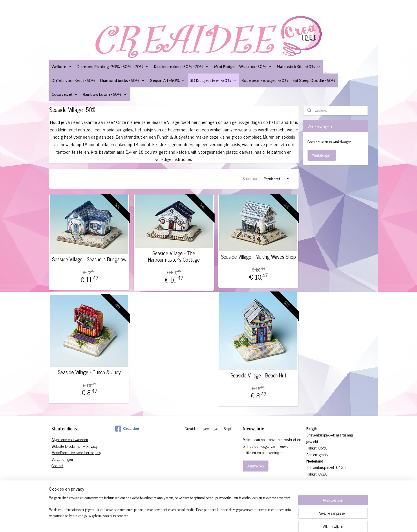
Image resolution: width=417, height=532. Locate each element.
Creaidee (127, 427)
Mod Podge (224, 66)
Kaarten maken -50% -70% (182, 66)
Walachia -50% (256, 66)
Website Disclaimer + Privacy (75, 444)
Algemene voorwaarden (70, 437)
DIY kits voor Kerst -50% (74, 80)
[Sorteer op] (277, 178)
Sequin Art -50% (168, 80)
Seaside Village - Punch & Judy (89, 370)
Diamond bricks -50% (123, 80)
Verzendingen (62, 457)
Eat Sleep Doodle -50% (314, 80)
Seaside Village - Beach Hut (258, 374)
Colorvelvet (65, 94)
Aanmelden (256, 464)
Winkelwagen (322, 155)
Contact (57, 464)
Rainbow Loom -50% (105, 94)
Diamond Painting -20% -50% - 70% (113, 66)
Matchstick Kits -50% (299, 66)
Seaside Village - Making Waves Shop (258, 255)
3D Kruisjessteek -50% (214, 80)
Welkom (62, 66)
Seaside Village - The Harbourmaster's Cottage (174, 255)
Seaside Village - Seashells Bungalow (89, 258)
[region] (170, 513)
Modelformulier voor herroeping (76, 451)
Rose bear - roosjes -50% (265, 80)
